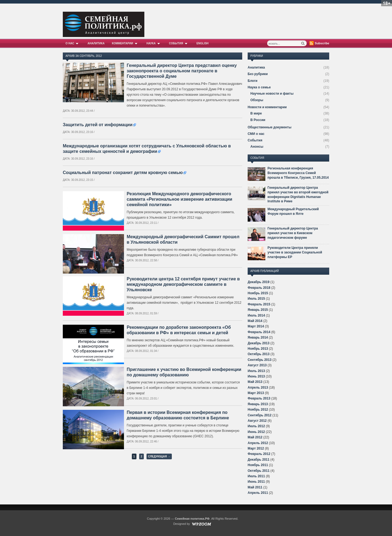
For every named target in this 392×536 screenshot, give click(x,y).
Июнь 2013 (256, 376)
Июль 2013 (256, 371)
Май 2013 (255, 382)
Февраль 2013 (259, 398)
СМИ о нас (256, 134)
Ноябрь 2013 (258, 349)
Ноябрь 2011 (258, 465)
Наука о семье (259, 87)
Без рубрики (258, 74)
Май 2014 (255, 321)
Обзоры (257, 100)
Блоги (253, 81)
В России (258, 120)
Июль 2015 (256, 299)
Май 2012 (255, 437)
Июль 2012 (256, 426)
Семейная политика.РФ (192, 519)
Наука (154, 43)
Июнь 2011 (256, 482)
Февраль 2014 (259, 332)
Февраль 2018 (259, 288)
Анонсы (257, 147)
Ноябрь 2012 (258, 410)
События (179, 43)
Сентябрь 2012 (260, 415)
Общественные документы (270, 127)
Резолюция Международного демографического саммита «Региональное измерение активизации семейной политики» (179, 199)
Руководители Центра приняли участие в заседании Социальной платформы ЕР (295, 252)
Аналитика (96, 43)
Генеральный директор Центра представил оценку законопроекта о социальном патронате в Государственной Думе (182, 71)
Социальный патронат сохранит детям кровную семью (123, 173)
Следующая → (159, 456)
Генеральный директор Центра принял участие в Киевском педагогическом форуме (293, 233)
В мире (256, 113)
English (203, 43)
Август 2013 (257, 365)
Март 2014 (256, 326)
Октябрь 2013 (259, 354)
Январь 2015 (258, 310)
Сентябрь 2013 (260, 360)
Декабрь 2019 (259, 282)
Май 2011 (255, 487)
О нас (73, 43)
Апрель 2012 (258, 443)
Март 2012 (256, 448)
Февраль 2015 (259, 304)
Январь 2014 (258, 337)
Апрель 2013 (258, 388)
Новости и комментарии (267, 107)
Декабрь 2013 (259, 343)
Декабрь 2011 (259, 460)
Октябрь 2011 (259, 471)
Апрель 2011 (258, 493)
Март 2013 (256, 393)
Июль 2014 (256, 315)
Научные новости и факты (272, 94)
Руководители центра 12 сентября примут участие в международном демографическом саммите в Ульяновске (183, 284)
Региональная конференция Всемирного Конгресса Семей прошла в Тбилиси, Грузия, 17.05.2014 (298, 173)
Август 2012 (257, 421)
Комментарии (126, 43)
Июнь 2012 (256, 432)
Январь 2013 (258, 404)
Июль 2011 (256, 476)
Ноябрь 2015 (258, 293)
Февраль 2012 (259, 454)
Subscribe (322, 43)
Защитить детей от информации (98, 125)
